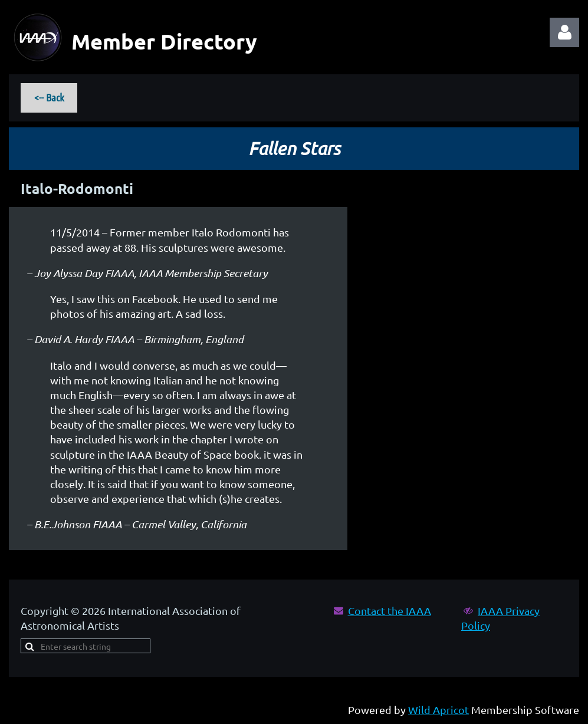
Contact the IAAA (390, 611)
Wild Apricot (438, 710)
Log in (564, 32)
